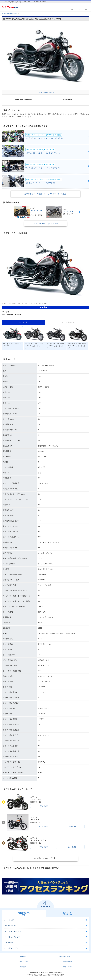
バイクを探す (44, 806)
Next (79, 212)
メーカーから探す (11, 926)
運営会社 (23, 967)
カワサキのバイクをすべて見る (46, 223)
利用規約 (23, 956)
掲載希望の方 (68, 962)
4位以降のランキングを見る (45, 858)
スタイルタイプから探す (13, 931)
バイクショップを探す (12, 937)
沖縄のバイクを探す (24, 914)
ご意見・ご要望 (23, 962)
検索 (72, 9)
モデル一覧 (23, 322)
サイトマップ (68, 967)
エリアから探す (10, 943)
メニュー (86, 9)
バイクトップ (9, 920)
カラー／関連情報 (68, 322)
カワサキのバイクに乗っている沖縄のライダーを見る (45, 194)
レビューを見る (71, 827)
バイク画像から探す (11, 948)
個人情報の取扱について (68, 956)
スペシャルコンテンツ (67, 914)
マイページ (79, 9)
